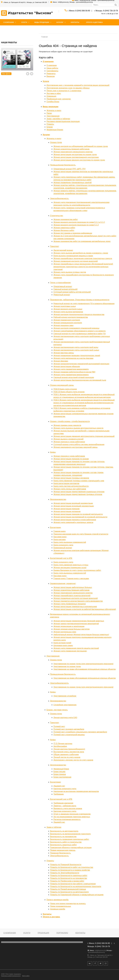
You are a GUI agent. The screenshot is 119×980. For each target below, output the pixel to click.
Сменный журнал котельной (65, 289)
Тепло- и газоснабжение (60, 283)
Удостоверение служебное (65, 696)
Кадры (53, 452)
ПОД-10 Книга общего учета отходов (69, 392)
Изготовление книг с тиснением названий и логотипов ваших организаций (78, 85)
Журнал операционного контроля (68, 323)
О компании (9, 22)
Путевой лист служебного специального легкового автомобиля (80, 732)
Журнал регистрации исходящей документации (74, 506)
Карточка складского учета (65, 789)
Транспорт (55, 246)
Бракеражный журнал (63, 548)
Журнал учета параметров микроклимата (71, 369)
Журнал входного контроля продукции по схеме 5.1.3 (76, 225)
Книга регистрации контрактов (66, 483)
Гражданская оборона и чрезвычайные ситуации (71, 847)
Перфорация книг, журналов (59, 99)
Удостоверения (53, 116)
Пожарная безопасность (60, 853)
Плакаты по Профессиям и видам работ (67, 881)
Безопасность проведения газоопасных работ (70, 839)
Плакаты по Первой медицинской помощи (68, 889)
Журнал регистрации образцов (67, 367)
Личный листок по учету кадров (67, 757)
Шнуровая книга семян (63, 646)
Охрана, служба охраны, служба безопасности (70, 421)
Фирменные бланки (55, 130)
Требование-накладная (63, 803)
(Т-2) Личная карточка (63, 744)
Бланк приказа (60, 774)
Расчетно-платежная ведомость (67, 819)
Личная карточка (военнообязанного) (69, 749)
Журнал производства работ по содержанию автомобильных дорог (82, 241)
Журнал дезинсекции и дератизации (69, 626)
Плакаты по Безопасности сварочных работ (69, 876)
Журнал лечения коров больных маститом (72, 629)
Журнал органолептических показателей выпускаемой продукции (81, 364)
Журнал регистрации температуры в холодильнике (75, 607)
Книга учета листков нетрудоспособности (71, 486)
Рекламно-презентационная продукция (63, 121)
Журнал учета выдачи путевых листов (70, 272)
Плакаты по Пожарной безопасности (66, 865)
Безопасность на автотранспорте (64, 831)
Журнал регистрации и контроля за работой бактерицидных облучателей (85, 609)
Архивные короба (58, 909)
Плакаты (50, 124)
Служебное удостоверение (65, 705)
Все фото (6, 74)
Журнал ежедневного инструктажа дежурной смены (76, 447)
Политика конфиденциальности (11, 976)
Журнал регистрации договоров (67, 511)
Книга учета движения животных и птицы (71, 565)
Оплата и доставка (94, 22)
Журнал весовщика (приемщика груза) (70, 568)
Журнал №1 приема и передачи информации (73, 233)
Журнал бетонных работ (64, 230)
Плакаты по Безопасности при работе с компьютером (73, 884)
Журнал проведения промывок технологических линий (77, 356)
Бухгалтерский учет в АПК (61, 558)
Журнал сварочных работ (64, 228)
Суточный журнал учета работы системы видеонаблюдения (79, 444)
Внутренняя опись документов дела (69, 752)
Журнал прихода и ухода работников (69, 442)
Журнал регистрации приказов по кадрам (71, 459)
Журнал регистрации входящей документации (73, 503)
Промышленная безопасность (63, 165)
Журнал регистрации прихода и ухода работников (75, 520)
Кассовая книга (60, 537)
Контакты (75, 22)
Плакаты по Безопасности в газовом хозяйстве (70, 870)
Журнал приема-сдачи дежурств (67, 425)
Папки (49, 113)
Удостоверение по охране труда (67, 666)
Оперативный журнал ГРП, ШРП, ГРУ (70, 169)
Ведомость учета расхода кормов (68, 809)
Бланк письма (59, 772)
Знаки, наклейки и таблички (58, 119)
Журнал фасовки (61, 361)
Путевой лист (59, 726)
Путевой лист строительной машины (69, 735)
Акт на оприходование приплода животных (72, 817)
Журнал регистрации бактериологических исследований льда (80, 380)
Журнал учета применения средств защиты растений (76, 648)
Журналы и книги (54, 111)
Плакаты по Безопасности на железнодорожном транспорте (76, 886)
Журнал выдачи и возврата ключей (68, 439)
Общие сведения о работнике (66, 754)
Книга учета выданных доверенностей (70, 542)
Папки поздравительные (61, 906)
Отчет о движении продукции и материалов (72, 814)
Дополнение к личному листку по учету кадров (73, 760)
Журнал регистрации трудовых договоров (71, 478)
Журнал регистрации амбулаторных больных (73, 587)
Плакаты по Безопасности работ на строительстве (72, 867)
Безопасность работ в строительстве (66, 842)
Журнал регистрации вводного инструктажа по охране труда (79, 160)
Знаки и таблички (54, 827)
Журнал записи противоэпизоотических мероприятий (76, 624)
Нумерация (51, 96)
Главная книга (59, 531)
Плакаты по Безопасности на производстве (69, 878)
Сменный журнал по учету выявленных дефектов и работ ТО (80, 334)
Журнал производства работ (66, 219)
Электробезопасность (59, 198)
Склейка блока (53, 102)
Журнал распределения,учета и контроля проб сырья (76, 350)
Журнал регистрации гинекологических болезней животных (79, 621)
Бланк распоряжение (62, 777)
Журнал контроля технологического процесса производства (79, 315)
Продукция (43, 933)
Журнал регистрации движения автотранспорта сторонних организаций (84, 436)
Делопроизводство (58, 499)
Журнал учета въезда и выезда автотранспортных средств (78, 428)
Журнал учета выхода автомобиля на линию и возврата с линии (81, 253)
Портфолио (62, 933)
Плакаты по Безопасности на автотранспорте (69, 892)
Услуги (24, 22)
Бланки (50, 127)
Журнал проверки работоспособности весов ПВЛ (74, 372)
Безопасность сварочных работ (64, 845)
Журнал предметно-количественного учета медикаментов (78, 601)
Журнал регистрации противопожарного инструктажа (76, 157)
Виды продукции (42, 22)
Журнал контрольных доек (65, 632)
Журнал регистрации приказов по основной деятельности (78, 514)
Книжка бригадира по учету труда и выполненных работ (77, 570)
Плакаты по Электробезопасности (65, 873)
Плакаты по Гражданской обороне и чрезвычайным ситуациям (77, 895)
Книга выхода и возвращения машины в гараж (73, 256)
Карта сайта (26, 976)
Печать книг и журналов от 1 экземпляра (64, 91)
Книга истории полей (62, 643)
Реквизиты (51, 74)
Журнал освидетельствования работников (71, 149)
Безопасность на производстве (63, 837)
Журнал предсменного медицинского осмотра (73, 152)
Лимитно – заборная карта (65, 806)
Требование (59, 794)
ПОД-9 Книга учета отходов (65, 389)
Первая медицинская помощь (63, 850)
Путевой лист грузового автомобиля (69, 729)
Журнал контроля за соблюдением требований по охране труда (81, 146)
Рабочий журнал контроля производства (71, 317)
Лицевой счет (59, 786)
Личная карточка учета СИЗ (65, 718)
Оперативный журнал (63, 286)
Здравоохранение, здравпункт (63, 584)
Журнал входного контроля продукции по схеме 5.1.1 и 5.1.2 (79, 222)
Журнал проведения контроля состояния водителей (76, 261)
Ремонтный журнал (62, 295)
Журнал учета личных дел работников (70, 489)
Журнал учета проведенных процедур (70, 604)
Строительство (57, 216)
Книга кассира (59, 540)
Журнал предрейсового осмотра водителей (72, 596)
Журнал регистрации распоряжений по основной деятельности (80, 517)
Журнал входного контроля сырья (68, 309)
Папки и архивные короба (57, 900)
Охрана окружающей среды (62, 385)
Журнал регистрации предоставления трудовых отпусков (78, 494)
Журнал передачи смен (63, 325)
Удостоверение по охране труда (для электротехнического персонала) (83, 664)
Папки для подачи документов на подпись (68, 904)
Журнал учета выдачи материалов (68, 312)
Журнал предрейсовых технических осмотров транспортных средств (83, 258)
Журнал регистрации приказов (66, 509)
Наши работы (52, 68)
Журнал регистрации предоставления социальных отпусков (79, 492)
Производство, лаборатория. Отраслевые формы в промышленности (80, 300)
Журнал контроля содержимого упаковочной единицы (76, 328)
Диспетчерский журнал (63, 250)
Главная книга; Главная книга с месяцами (71, 579)
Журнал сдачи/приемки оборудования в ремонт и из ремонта (80, 331)
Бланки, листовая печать (57, 710)
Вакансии (51, 76)
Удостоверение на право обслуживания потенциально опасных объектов (85, 669)
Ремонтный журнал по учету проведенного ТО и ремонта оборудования (84, 304)
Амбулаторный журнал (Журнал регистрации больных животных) (81, 635)
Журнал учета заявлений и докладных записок (73, 522)
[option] (17, 62)
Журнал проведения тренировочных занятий (73, 183)
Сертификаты (52, 71)
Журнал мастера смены (64, 353)
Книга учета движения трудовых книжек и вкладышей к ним (79, 481)
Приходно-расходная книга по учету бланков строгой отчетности (81, 534)
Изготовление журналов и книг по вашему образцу (68, 88)
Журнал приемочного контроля (67, 320)
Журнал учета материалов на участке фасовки (73, 358)
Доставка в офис (54, 93)
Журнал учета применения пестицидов (70, 651)
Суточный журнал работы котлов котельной (72, 292)
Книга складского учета (63, 545)
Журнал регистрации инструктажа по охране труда (75, 154)
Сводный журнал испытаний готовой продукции (74, 377)
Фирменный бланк (61, 769)
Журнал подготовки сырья (65, 306)
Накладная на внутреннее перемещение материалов (76, 791)
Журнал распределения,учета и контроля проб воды (76, 347)
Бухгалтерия (55, 527)
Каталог (60, 22)
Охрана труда (56, 142)
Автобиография (60, 746)
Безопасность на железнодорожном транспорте (70, 834)
